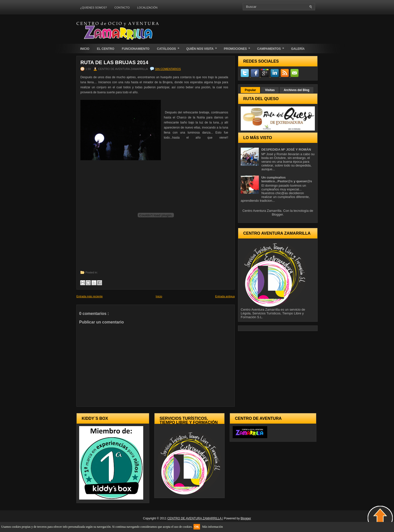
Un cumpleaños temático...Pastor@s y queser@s (287, 179)
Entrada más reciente (90, 296)
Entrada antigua (225, 296)
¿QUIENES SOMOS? (93, 8)
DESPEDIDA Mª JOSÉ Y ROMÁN (286, 150)
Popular (250, 90)
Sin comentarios (168, 69)
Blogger (277, 214)
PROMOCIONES (239, 47)
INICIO (85, 49)
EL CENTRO (106, 49)
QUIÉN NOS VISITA (203, 47)
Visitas (270, 90)
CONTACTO (122, 8)
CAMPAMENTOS (272, 47)
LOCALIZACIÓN (147, 8)
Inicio (159, 296)
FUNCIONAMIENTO (136, 49)
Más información (212, 527)
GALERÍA (298, 49)
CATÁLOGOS (170, 47)
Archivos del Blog (297, 90)
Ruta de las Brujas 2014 (114, 62)
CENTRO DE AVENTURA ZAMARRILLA (195, 518)
